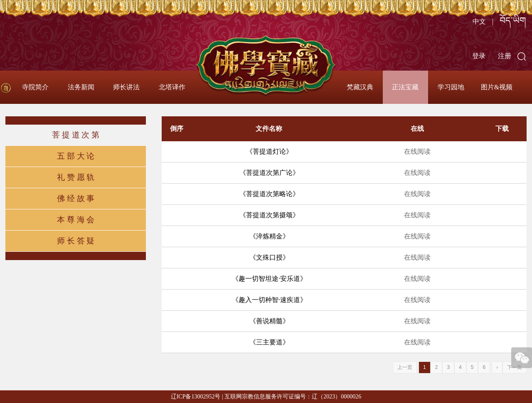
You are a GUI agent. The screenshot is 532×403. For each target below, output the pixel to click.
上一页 (405, 367)
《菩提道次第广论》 (269, 173)
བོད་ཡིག (513, 21)
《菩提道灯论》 (269, 151)
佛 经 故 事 (76, 198)
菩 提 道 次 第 (76, 135)
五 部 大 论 (76, 156)
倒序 (177, 129)
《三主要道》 (269, 342)
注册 (505, 56)
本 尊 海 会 (76, 220)
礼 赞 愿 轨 (76, 177)
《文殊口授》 (269, 257)
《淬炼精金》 (269, 236)
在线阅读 (417, 151)
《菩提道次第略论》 (269, 194)
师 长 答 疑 (76, 241)
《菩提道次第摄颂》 (269, 215)
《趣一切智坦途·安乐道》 (269, 279)
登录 (479, 56)
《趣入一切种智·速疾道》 (269, 300)
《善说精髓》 (269, 321)
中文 (479, 21)
